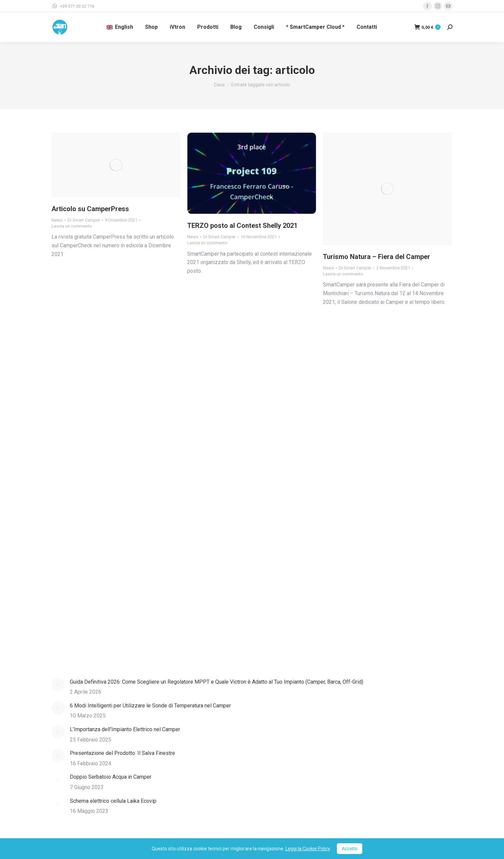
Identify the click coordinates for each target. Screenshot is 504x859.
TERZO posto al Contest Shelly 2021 (242, 226)
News (57, 220)
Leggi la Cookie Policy (308, 849)
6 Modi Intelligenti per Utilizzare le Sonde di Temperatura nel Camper (150, 706)
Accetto (350, 849)
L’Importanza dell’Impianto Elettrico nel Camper (125, 729)
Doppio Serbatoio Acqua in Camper (111, 777)
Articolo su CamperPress (90, 209)
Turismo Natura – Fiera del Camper (376, 257)
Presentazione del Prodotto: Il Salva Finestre (122, 753)
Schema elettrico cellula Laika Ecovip (113, 801)
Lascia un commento (72, 226)
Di (84, 220)
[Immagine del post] (58, 684)
